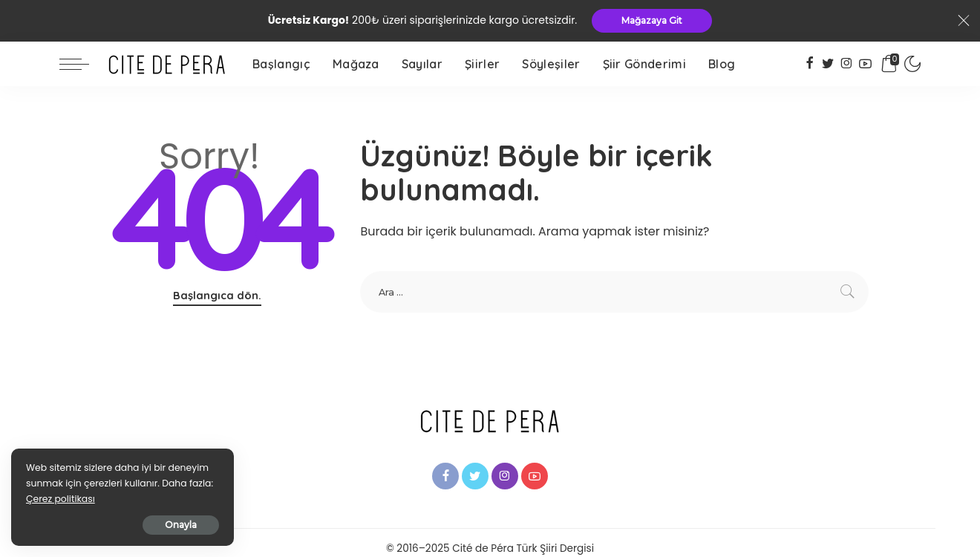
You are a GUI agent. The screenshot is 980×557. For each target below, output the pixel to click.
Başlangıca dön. (217, 295)
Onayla (181, 525)
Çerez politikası (61, 499)
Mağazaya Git (652, 20)
